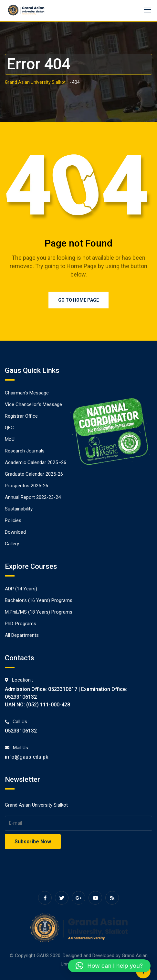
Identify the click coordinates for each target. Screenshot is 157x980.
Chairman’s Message (27, 393)
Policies (13, 520)
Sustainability (19, 509)
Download (15, 532)
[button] (109, 966)
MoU (10, 439)
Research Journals (25, 451)
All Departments (22, 635)
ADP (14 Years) (21, 589)
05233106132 (21, 731)
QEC (9, 428)
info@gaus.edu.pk (26, 757)
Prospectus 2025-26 (26, 486)
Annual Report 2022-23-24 (33, 497)
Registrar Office (21, 416)
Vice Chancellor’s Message (33, 404)
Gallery (12, 544)
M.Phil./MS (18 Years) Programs (39, 612)
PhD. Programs (21, 624)
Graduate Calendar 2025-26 (34, 474)
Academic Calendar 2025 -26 (36, 462)
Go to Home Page (78, 300)
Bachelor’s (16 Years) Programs (39, 600)
